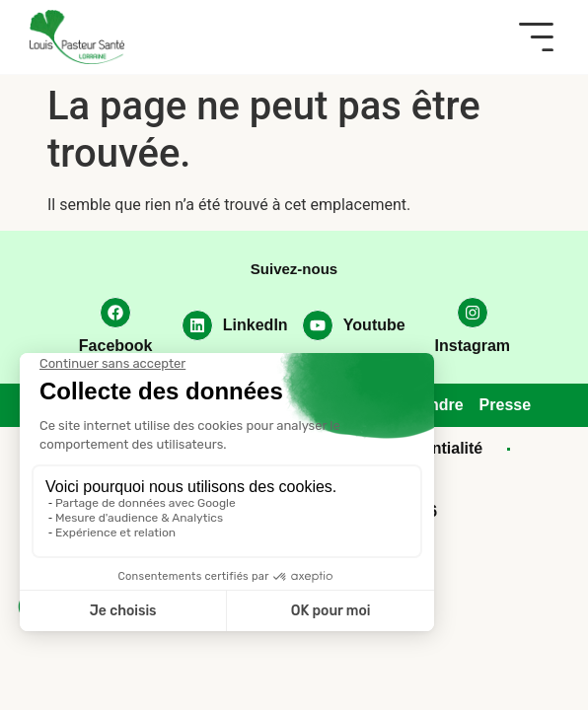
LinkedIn (256, 325)
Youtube (374, 325)
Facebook (116, 346)
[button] (536, 37)
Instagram (473, 346)
